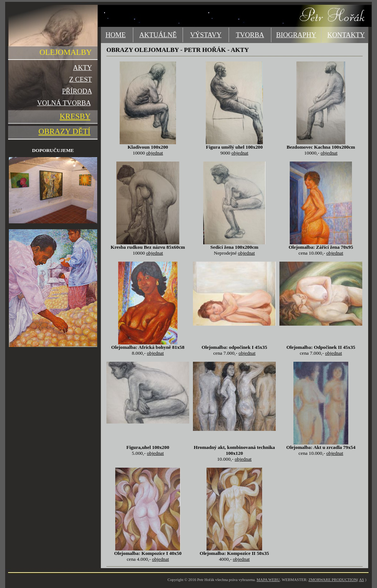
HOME (116, 35)
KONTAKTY (346, 35)
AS (362, 580)
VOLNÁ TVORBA (64, 103)
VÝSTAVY (206, 35)
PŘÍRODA (77, 91)
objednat (155, 153)
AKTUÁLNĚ (158, 35)
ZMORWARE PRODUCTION (333, 580)
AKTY (82, 68)
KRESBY (75, 116)
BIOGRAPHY (296, 35)
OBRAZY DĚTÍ (65, 131)
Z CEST (80, 79)
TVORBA (250, 35)
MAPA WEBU (268, 580)
